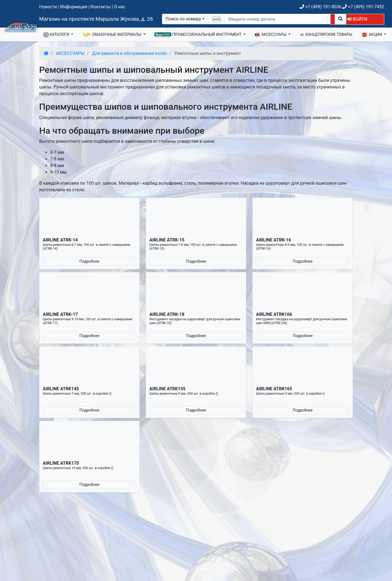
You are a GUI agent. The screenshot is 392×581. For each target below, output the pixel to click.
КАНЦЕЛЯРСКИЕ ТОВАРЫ (326, 35)
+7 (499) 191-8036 (321, 7)
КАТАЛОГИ (57, 35)
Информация (74, 7)
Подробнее (89, 261)
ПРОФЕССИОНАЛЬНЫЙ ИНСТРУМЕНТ (198, 35)
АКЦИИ (372, 35)
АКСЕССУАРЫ (271, 35)
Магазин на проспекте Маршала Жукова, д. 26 (96, 19)
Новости (48, 7)
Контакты (101, 7)
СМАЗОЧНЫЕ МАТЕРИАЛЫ (112, 35)
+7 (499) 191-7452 (363, 7)
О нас (120, 7)
